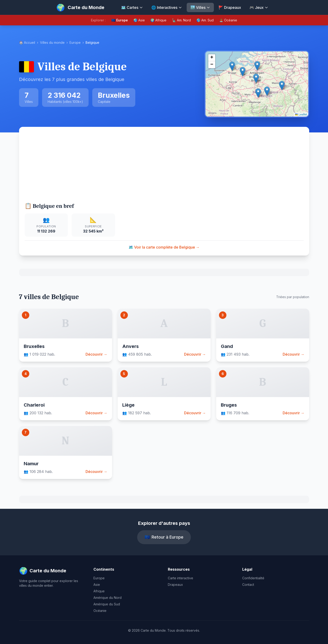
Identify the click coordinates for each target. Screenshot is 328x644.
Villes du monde (52, 42)
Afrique (99, 591)
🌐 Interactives (167, 7)
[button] (256, 78)
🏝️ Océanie (228, 20)
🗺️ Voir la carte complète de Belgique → (164, 247)
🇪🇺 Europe (120, 20)
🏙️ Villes (200, 7)
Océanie (100, 611)
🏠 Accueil (27, 42)
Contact (248, 585)
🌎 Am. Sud (205, 20)
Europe (75, 42)
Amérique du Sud (107, 604)
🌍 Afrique (158, 20)
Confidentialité (253, 578)
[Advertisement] (164, 167)
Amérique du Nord (108, 598)
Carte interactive (181, 578)
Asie (97, 585)
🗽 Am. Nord (181, 20)
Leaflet (301, 115)
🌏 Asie (139, 20)
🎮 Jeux (259, 7)
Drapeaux (175, 585)
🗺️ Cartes (132, 7)
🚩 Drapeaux (230, 7)
